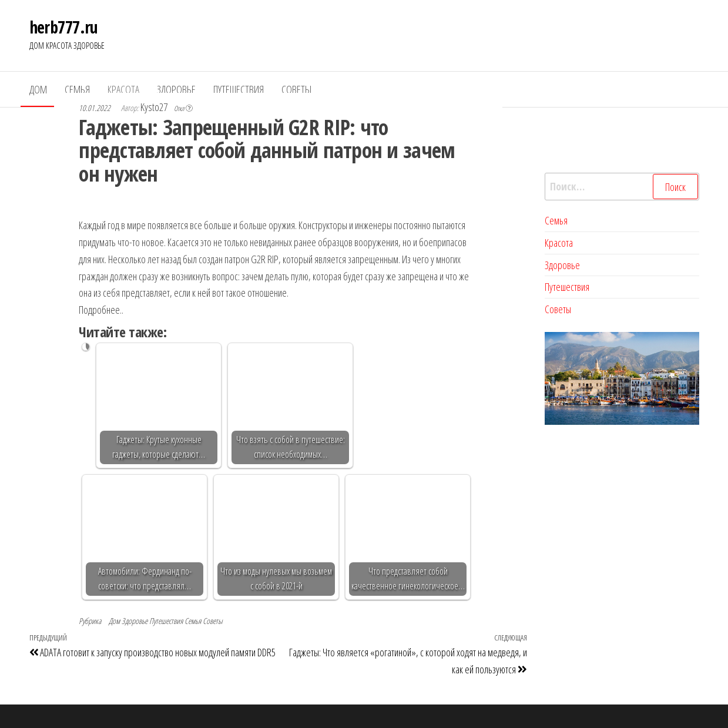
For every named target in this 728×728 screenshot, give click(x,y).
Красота (123, 89)
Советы (296, 89)
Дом (38, 89)
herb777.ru (64, 27)
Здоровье (176, 89)
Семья (77, 89)
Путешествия (239, 89)
